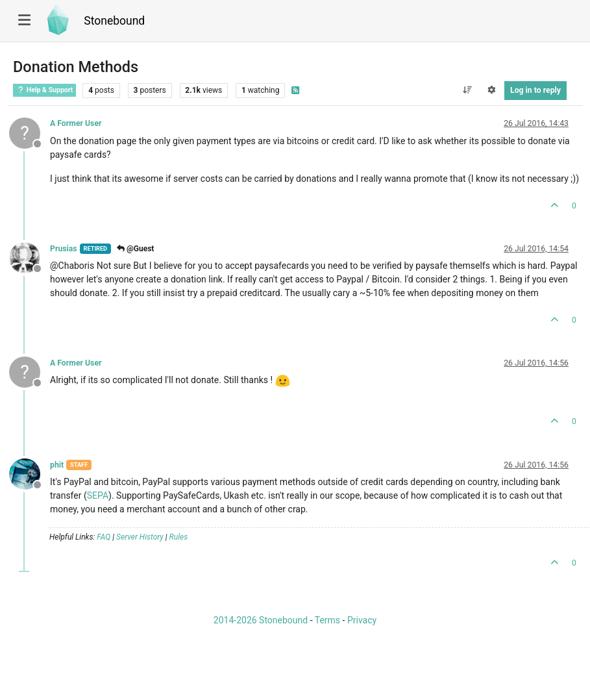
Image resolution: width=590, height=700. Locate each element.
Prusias (64, 249)
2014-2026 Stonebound (261, 620)
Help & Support (44, 90)
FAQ (104, 537)
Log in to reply (535, 90)
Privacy (362, 620)
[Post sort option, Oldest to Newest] (467, 90)
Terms (327, 620)
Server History (140, 537)
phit (57, 465)
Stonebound (114, 21)
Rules (179, 537)
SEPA (98, 495)
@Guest (135, 249)
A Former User (76, 123)
